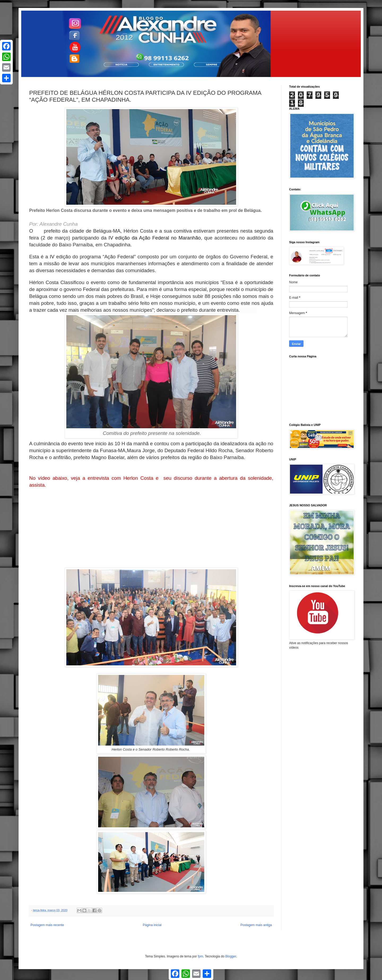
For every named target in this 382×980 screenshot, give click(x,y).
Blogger (231, 956)
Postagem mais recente (47, 925)
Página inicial (152, 925)
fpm (200, 956)
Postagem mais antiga (256, 925)
